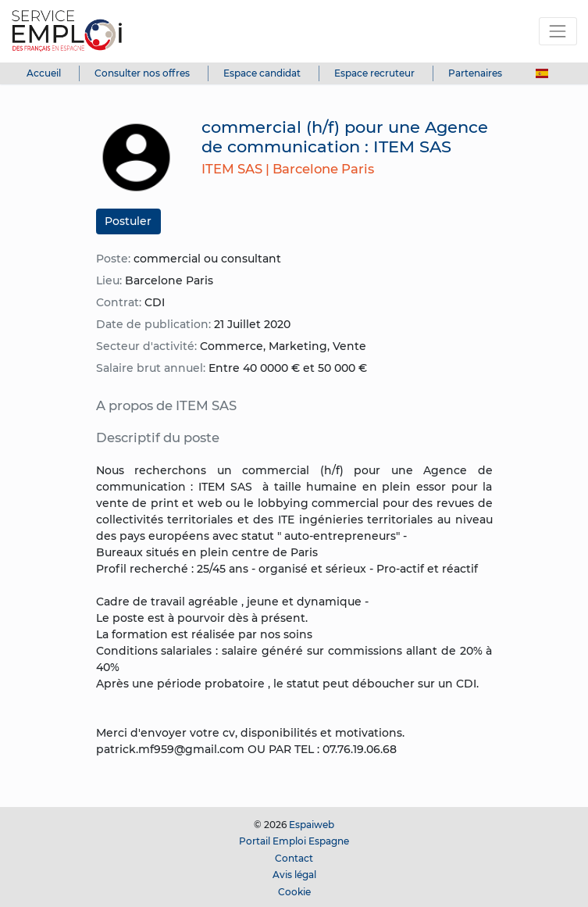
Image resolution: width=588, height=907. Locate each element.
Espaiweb (312, 825)
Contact (294, 858)
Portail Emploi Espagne (294, 841)
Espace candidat (262, 73)
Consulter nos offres (142, 73)
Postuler (128, 221)
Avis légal (294, 875)
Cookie (294, 892)
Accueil (44, 73)
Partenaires (475, 73)
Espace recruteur (374, 73)
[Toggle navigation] (558, 31)
